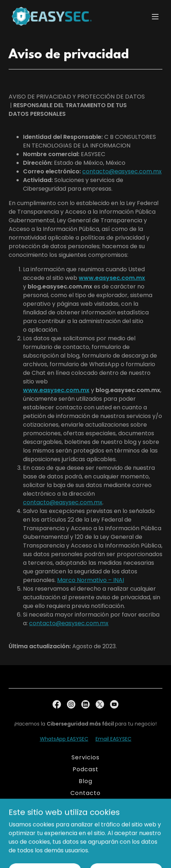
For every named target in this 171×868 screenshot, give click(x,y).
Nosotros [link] (85, 805)
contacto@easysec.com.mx (122, 171)
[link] (52, 16)
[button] (155, 17)
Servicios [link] (85, 757)
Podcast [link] (85, 769)
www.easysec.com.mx (112, 278)
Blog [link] (85, 781)
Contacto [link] (85, 793)
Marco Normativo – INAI (91, 580)
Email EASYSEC (114, 739)
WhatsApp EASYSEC (64, 739)
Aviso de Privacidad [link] (85, 817)
